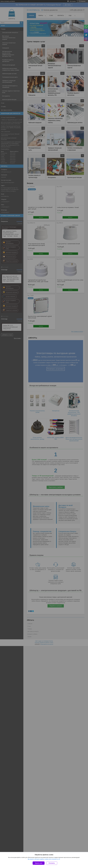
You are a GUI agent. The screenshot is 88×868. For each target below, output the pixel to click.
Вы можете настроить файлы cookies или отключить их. (43, 859)
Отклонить (52, 863)
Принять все (39, 863)
